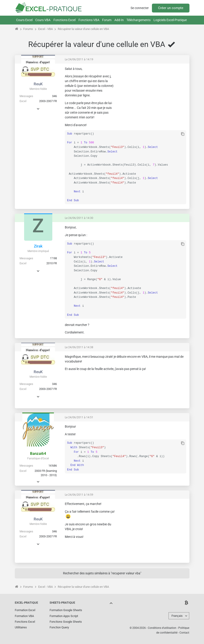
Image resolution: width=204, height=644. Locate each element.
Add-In (119, 20)
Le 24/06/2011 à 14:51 (79, 417)
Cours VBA (43, 20)
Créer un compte (171, 8)
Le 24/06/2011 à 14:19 (79, 59)
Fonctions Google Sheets (66, 622)
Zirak (38, 246)
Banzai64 (38, 453)
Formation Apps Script (64, 616)
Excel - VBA (45, 29)
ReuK (38, 84)
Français (177, 616)
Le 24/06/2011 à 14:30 (79, 218)
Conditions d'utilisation (162, 628)
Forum (107, 20)
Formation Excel (25, 610)
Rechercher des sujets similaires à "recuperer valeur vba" (102, 573)
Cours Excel (24, 20)
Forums (28, 29)
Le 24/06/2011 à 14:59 (79, 495)
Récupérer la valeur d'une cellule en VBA (83, 29)
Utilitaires (21, 627)
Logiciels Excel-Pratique (170, 20)
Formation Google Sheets (66, 610)
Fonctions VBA (89, 20)
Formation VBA (24, 616)
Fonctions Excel (64, 20)
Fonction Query (59, 627)
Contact (184, 633)
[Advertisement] (152, 95)
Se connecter (140, 8)
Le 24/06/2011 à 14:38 (79, 347)
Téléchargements (139, 20)
